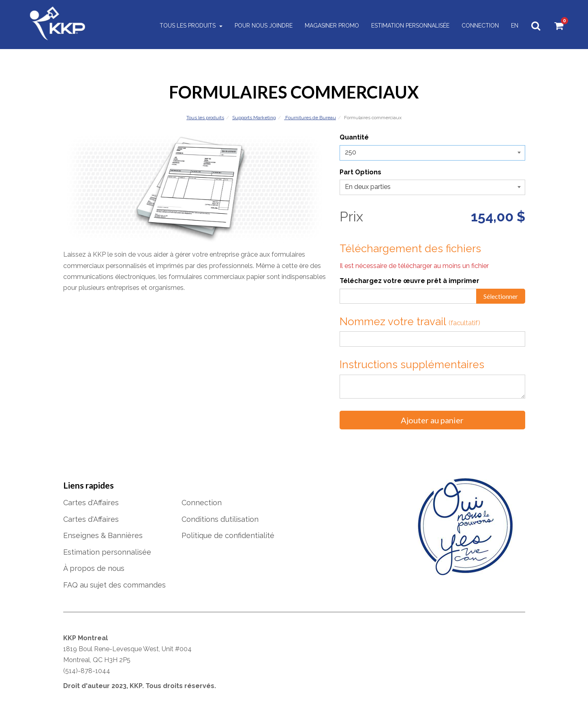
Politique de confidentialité (228, 535)
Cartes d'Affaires (91, 503)
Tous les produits (188, 26)
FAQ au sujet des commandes (114, 585)
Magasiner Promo (329, 26)
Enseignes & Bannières (103, 535)
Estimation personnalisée (407, 26)
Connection (477, 26)
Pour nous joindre (261, 26)
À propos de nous (94, 568)
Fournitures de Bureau (310, 118)
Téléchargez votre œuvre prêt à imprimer (409, 281)
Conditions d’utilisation (220, 519)
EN (512, 26)
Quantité (354, 137)
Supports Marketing (254, 118)
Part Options (360, 172)
